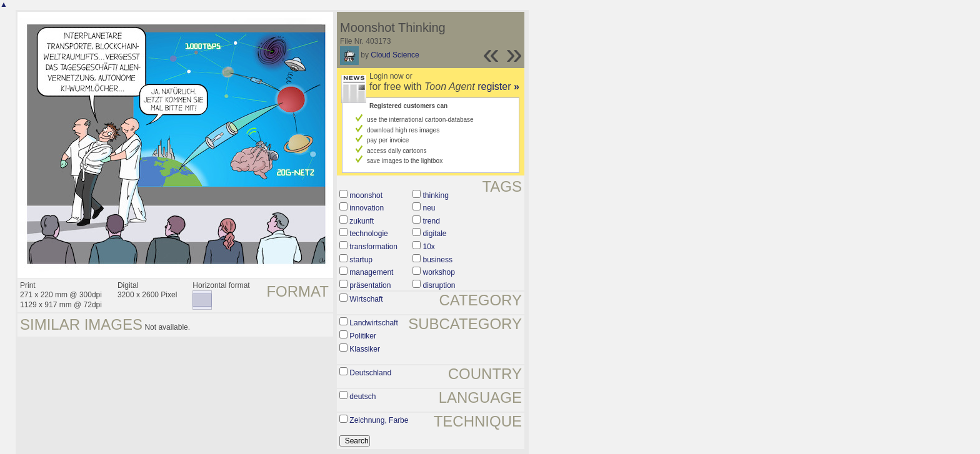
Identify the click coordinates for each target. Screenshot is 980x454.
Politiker (363, 336)
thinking (436, 195)
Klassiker (365, 349)
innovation (367, 208)
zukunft (362, 221)
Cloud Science (395, 55)
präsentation (370, 285)
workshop (439, 272)
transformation (373, 247)
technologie (368, 234)
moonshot (366, 195)
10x (429, 247)
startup (361, 260)
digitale (435, 234)
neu (429, 208)
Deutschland (370, 373)
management (371, 272)
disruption (439, 285)
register (498, 86)
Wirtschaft (366, 299)
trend (432, 221)
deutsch (362, 397)
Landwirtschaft (373, 323)
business (438, 260)
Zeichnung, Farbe (379, 420)
